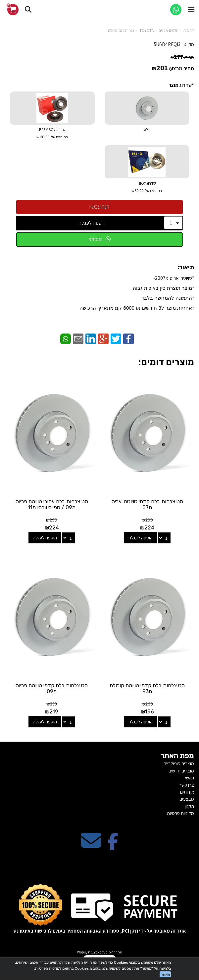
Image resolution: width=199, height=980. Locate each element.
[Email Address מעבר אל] (91, 846)
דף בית (189, 30)
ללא (147, 129)
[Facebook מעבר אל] (113, 846)
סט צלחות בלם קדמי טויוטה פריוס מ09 (52, 688)
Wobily (82, 952)
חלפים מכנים (169, 30)
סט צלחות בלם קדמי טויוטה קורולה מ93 (147, 688)
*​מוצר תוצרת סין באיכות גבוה (163, 288)
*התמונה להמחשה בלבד (168, 298)
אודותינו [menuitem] (187, 792)
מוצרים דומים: (166, 362)
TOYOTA (147, 30)
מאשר (165, 974)
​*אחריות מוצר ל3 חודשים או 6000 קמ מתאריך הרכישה (137, 308)
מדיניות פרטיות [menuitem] (180, 813)
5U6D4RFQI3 (167, 44)
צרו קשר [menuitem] (187, 785)
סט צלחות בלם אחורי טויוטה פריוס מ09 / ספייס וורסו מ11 (52, 504)
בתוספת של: (59, 137)
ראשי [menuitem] (190, 778)
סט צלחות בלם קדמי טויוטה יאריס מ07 (147, 504)
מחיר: (182, 57)
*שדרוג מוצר (181, 85)
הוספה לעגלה (92, 223)
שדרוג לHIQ (147, 187)
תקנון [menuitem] (189, 806)
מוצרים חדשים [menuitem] (181, 771)
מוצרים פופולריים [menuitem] (179, 763)
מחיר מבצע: (181, 68)
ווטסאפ (99, 239)
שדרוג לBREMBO (52, 134)
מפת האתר (177, 756)
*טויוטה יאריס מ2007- (137, 293)
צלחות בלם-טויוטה (121, 30)
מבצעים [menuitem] (187, 799)
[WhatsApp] (176, 10)
